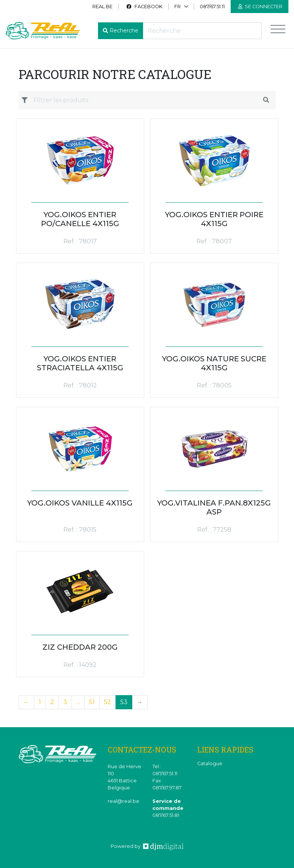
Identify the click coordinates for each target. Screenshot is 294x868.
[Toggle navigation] (278, 31)
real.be (102, 7)
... (78, 702)
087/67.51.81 (166, 815)
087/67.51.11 (212, 7)
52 (108, 702)
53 (124, 702)
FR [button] (178, 7)
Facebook (144, 7)
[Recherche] (202, 31)
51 (92, 702)
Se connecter (260, 7)
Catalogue (210, 764)
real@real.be (124, 801)
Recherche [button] (124, 31)
